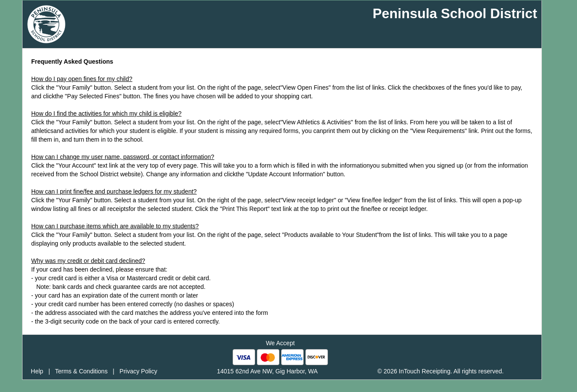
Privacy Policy (138, 371)
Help (37, 371)
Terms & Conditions (81, 371)
